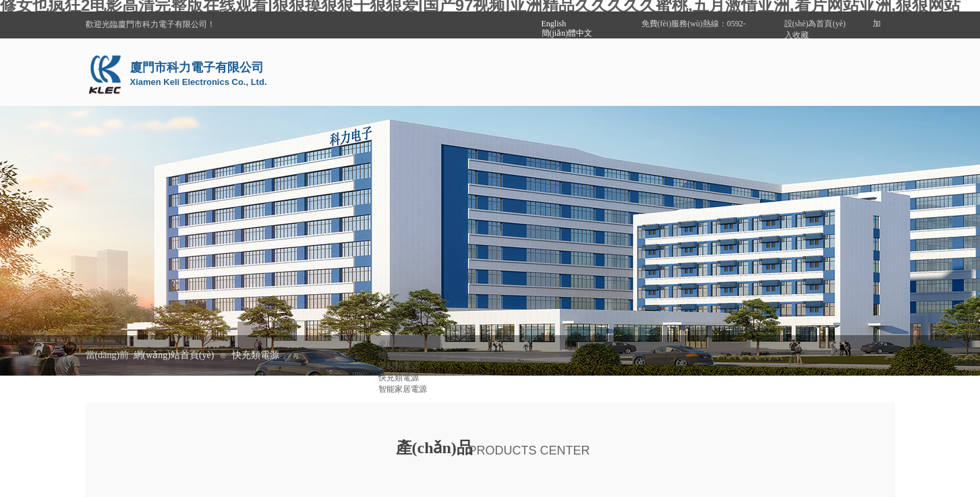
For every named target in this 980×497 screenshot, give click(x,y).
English (554, 24)
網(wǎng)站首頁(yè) (174, 355)
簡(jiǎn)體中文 (567, 33)
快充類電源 (256, 355)
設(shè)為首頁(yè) (815, 24)
